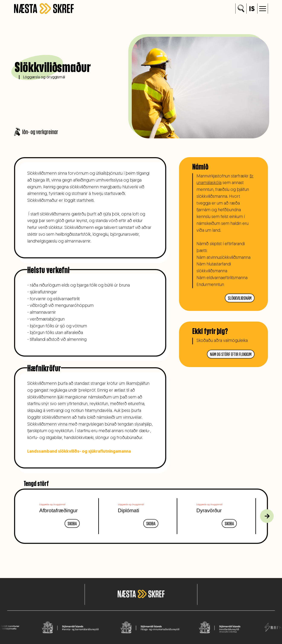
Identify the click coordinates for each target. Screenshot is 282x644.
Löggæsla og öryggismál (44, 77)
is (252, 9)
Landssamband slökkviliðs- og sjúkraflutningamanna (78, 451)
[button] (263, 9)
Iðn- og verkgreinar (36, 132)
